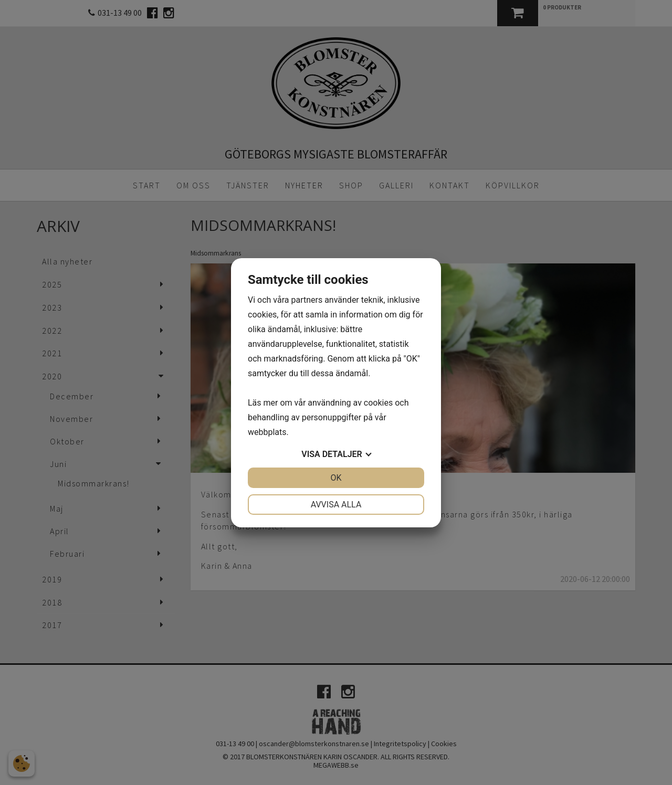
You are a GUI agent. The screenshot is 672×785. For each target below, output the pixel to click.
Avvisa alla (336, 505)
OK (336, 478)
